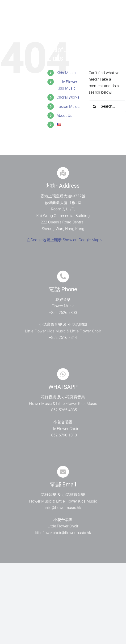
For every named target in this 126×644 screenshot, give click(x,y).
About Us (65, 116)
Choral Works (68, 97)
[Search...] (107, 106)
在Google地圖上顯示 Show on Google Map (63, 240)
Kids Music (66, 73)
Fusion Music (68, 107)
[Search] (95, 106)
